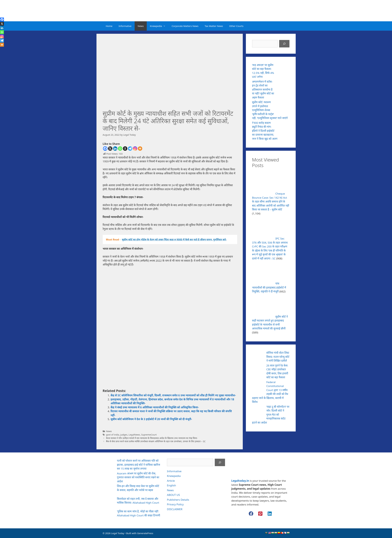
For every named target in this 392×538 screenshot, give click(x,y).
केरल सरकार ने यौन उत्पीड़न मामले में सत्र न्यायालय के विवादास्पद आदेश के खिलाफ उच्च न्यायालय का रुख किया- (152, 438)
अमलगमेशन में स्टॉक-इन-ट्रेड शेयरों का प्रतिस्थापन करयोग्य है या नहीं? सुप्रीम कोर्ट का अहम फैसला (263, 90)
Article (171, 481)
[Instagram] (135, 149)
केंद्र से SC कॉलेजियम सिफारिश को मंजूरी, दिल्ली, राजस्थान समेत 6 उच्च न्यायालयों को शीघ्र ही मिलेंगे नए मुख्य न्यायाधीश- (173, 395)
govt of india (113, 435)
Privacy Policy (175, 504)
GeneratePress (145, 533)
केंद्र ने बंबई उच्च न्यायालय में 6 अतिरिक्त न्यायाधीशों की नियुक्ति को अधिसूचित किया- (155, 407)
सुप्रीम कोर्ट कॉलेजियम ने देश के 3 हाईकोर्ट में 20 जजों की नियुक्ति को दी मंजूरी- (151, 419)
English (171, 485)
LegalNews (134, 435)
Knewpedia (159, 26)
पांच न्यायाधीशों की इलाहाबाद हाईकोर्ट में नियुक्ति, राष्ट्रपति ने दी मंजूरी (269, 287)
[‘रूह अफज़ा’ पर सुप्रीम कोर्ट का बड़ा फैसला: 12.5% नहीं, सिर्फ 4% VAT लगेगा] (284, 69)
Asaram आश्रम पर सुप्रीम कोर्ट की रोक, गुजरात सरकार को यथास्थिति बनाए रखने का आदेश (138, 477)
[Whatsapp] (120, 149)
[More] (140, 149)
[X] (110, 149)
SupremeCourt (149, 435)
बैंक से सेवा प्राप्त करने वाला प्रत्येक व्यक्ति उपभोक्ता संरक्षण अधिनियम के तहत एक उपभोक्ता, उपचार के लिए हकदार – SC (156, 441)
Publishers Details (178, 500)
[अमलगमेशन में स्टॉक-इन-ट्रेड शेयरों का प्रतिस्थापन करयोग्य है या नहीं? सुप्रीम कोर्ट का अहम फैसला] (284, 86)
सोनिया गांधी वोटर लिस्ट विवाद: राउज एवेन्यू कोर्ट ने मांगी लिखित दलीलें (278, 357)
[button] (251, 514)
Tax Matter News (214, 26)
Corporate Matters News (185, 26)
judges (124, 435)
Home (109, 26)
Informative (125, 26)
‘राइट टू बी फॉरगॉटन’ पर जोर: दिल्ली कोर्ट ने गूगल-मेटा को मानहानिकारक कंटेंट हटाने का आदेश (271, 415)
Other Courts (236, 26)
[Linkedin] (115, 149)
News (141, 26)
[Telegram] (130, 149)
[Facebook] (105, 149)
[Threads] (125, 149)
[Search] (284, 44)
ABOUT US (173, 495)
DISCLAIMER (175, 509)
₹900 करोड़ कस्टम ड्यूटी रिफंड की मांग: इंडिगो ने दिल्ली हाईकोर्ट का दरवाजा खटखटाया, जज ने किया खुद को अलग (265, 131)
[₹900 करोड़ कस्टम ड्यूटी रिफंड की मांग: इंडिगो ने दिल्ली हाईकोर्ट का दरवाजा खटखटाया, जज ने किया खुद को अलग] (284, 127)
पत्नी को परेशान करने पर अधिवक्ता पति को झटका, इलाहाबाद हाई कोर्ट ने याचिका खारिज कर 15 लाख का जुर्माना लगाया (139, 465)
